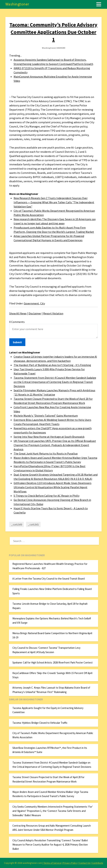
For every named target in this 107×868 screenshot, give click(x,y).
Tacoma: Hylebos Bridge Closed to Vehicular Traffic (40, 723)
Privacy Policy (70, 863)
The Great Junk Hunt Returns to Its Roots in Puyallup (46, 453)
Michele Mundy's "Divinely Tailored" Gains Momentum (46, 416)
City (43, 303)
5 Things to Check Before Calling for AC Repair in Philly (47, 496)
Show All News (18, 313)
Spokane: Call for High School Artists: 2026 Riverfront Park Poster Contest (53, 662)
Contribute (98, 863)
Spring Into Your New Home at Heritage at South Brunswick (49, 437)
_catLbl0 (17, 524)
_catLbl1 (33, 524)
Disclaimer (35, 313)
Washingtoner (17, 4)
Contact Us (85, 863)
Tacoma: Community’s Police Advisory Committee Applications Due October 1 (53, 32)
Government (31, 303)
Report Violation (53, 313)
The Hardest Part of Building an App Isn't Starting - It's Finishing (52, 365)
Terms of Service (52, 863)
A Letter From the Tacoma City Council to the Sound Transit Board (49, 579)
